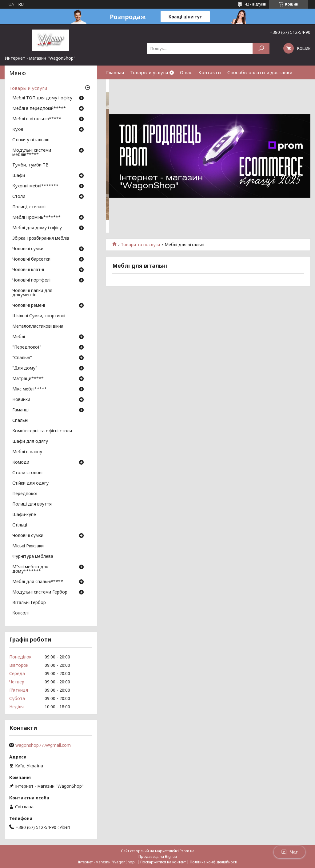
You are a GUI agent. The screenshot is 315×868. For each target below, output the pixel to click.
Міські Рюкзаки (28, 546)
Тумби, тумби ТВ (30, 165)
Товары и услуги (149, 72)
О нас (186, 72)
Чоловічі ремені (29, 306)
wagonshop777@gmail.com (43, 745)
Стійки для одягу (30, 483)
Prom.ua (187, 851)
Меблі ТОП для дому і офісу (42, 98)
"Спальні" (22, 358)
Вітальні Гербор (29, 603)
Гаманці (20, 410)
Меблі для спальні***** (38, 582)
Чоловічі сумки (28, 249)
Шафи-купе (24, 515)
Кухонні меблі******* (35, 186)
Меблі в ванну (27, 452)
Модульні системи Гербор (40, 592)
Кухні (18, 130)
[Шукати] (261, 48)
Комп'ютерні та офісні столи (42, 431)
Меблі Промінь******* (36, 218)
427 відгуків (255, 4)
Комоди (21, 462)
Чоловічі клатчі (28, 270)
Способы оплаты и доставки (260, 72)
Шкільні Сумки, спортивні (39, 316)
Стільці (20, 525)
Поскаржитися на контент (163, 862)
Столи (19, 197)
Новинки (21, 400)
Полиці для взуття (32, 504)
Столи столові (27, 473)
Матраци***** (28, 379)
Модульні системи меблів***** (32, 153)
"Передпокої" (27, 347)
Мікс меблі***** (30, 389)
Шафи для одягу (30, 442)
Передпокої (25, 494)
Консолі (20, 613)
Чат (289, 852)
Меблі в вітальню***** (37, 119)
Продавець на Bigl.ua (158, 856)
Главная (115, 72)
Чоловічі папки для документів (32, 293)
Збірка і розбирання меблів (41, 238)
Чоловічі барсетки (31, 259)
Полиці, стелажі (29, 207)
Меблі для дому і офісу (37, 228)
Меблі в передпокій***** (39, 109)
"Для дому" (25, 368)
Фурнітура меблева (33, 557)
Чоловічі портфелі (31, 280)
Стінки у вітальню (31, 140)
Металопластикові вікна (38, 326)
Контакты (210, 72)
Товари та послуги (140, 245)
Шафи (19, 176)
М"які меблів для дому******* (30, 569)
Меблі (19, 337)
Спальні (20, 421)
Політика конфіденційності (213, 862)
